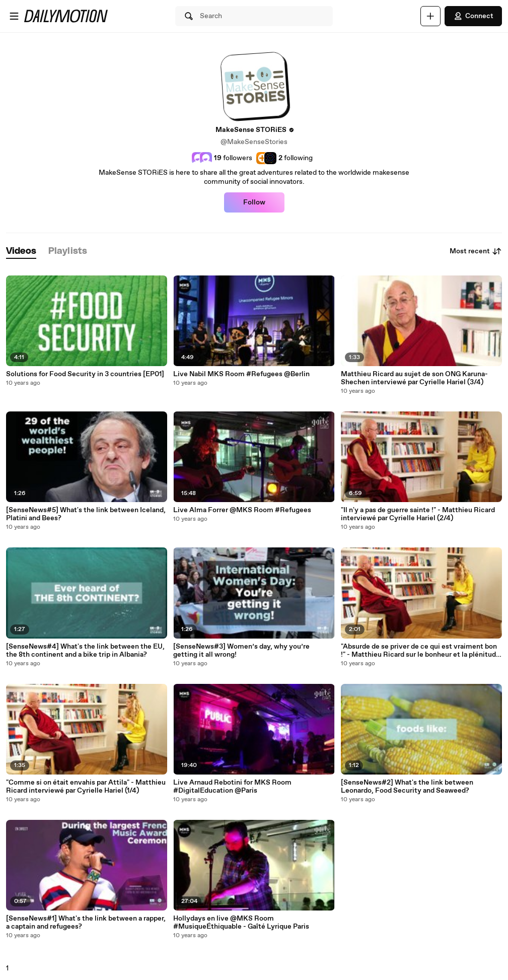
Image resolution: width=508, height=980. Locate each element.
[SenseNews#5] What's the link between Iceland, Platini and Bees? (86, 514)
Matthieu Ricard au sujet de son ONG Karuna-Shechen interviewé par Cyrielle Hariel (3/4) (414, 378)
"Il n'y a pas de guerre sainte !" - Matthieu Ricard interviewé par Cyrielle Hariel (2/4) (418, 514)
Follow (254, 202)
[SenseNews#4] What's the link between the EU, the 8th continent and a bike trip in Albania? (85, 651)
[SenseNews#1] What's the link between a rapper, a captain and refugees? (86, 923)
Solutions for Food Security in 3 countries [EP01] (85, 374)
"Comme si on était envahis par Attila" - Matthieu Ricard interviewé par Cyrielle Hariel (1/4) (86, 787)
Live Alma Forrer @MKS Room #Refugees (242, 510)
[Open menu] (14, 16)
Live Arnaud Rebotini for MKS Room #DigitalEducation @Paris (232, 787)
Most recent (476, 251)
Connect (473, 16)
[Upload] (430, 16)
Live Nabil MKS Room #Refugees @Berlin (241, 374)
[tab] (21, 252)
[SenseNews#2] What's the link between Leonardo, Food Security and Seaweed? (407, 787)
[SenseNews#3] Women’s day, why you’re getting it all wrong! (241, 651)
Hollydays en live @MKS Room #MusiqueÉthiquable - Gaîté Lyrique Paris (241, 923)
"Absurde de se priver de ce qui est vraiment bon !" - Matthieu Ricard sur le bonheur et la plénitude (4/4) (420, 651)
